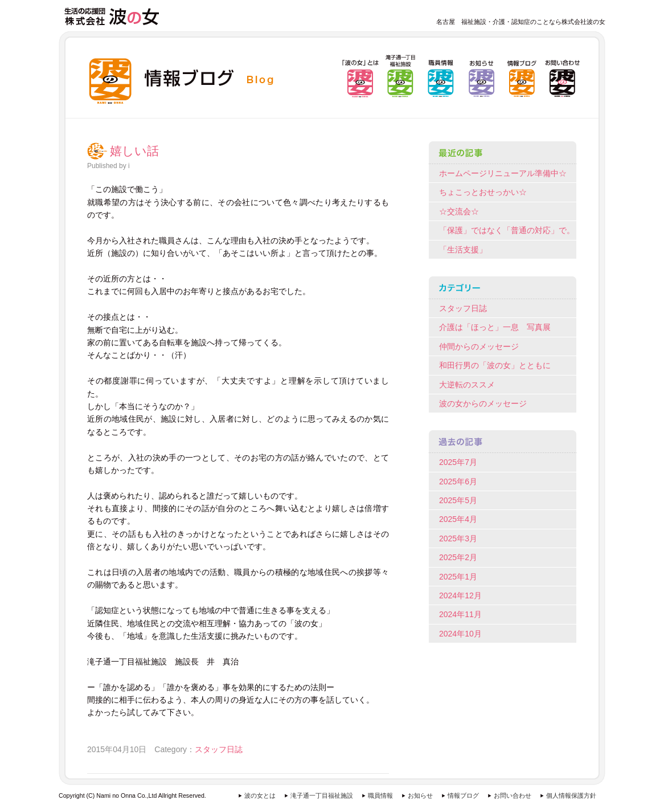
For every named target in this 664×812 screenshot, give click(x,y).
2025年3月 (458, 538)
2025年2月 (458, 557)
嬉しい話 (134, 151)
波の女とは (260, 795)
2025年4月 (458, 519)
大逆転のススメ (467, 385)
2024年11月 (460, 614)
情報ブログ (463, 795)
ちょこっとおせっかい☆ (483, 192)
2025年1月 (458, 577)
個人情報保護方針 (571, 795)
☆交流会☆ (459, 211)
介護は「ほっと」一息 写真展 (495, 327)
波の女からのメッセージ (483, 403)
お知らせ (420, 795)
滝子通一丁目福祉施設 (322, 795)
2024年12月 (460, 595)
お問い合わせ (513, 795)
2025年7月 (458, 462)
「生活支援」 (463, 250)
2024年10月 (460, 634)
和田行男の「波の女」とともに (495, 365)
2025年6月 (458, 482)
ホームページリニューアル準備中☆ (503, 173)
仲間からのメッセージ (479, 346)
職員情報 (380, 795)
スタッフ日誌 (219, 749)
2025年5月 (458, 500)
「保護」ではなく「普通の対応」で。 (507, 230)
